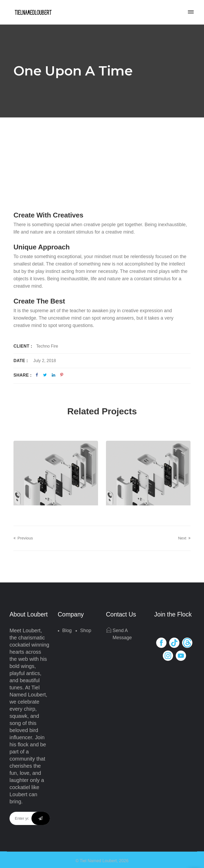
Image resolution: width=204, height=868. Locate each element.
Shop (86, 630)
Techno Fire (47, 346)
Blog (67, 630)
